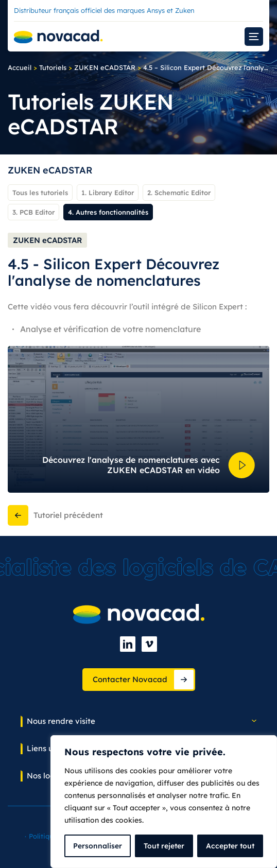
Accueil (20, 67)
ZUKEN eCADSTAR (105, 67)
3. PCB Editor (33, 212)
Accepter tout (230, 846)
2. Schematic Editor (179, 193)
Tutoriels (53, 67)
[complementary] (164, 802)
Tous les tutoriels (40, 193)
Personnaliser (98, 846)
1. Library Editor (108, 193)
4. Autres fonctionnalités (108, 212)
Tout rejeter (164, 846)
